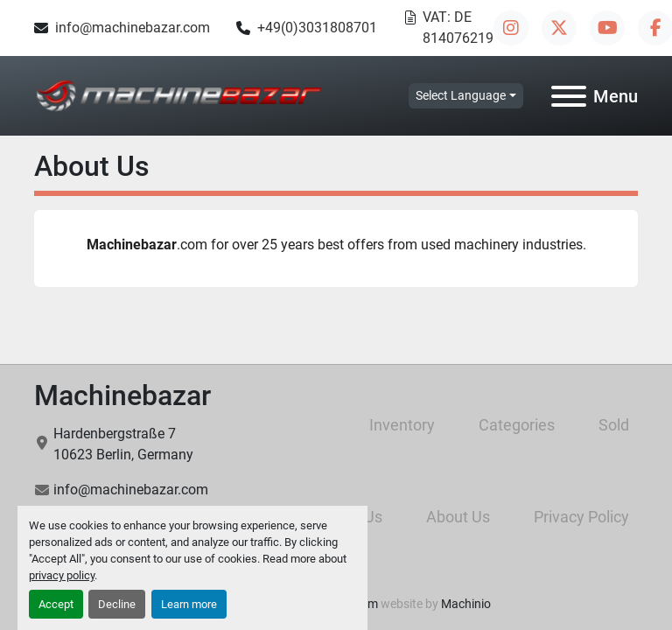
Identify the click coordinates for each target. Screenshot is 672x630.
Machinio (466, 604)
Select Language (461, 95)
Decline (117, 604)
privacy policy (62, 575)
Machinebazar (122, 395)
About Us (458, 517)
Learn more (189, 604)
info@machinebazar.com (133, 28)
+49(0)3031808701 (317, 28)
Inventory (402, 425)
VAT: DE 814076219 (458, 28)
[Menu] (569, 96)
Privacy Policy (581, 517)
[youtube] (607, 28)
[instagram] (511, 28)
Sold (614, 425)
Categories (517, 425)
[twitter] (559, 28)
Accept (56, 604)
